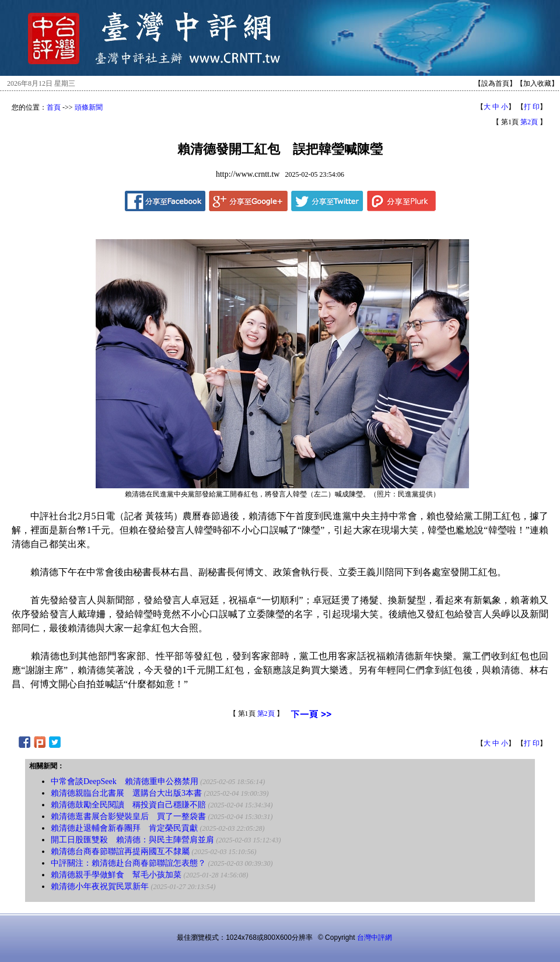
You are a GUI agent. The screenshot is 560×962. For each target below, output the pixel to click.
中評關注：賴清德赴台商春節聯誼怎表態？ (128, 863)
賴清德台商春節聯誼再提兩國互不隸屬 (120, 851)
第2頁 (529, 122)
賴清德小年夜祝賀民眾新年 (100, 886)
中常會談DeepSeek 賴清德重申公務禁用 (125, 781)
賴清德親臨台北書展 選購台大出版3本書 (126, 793)
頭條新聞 (89, 107)
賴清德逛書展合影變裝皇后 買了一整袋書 (128, 816)
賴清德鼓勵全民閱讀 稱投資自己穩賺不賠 (128, 805)
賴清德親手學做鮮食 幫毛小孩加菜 (116, 875)
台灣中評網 (374, 937)
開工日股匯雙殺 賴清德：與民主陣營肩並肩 (132, 840)
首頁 (54, 107)
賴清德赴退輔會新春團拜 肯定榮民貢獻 (124, 828)
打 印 (532, 107)
